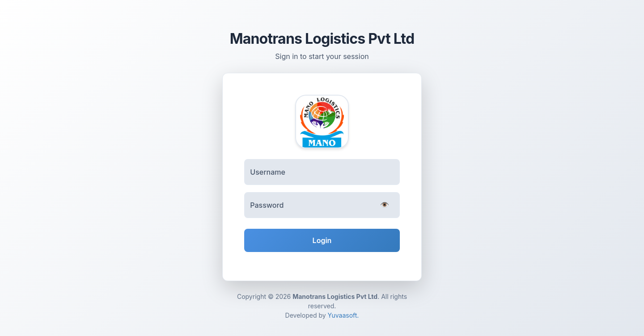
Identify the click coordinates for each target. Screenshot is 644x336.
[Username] (322, 172)
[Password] (322, 205)
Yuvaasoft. (343, 315)
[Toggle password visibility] (385, 206)
